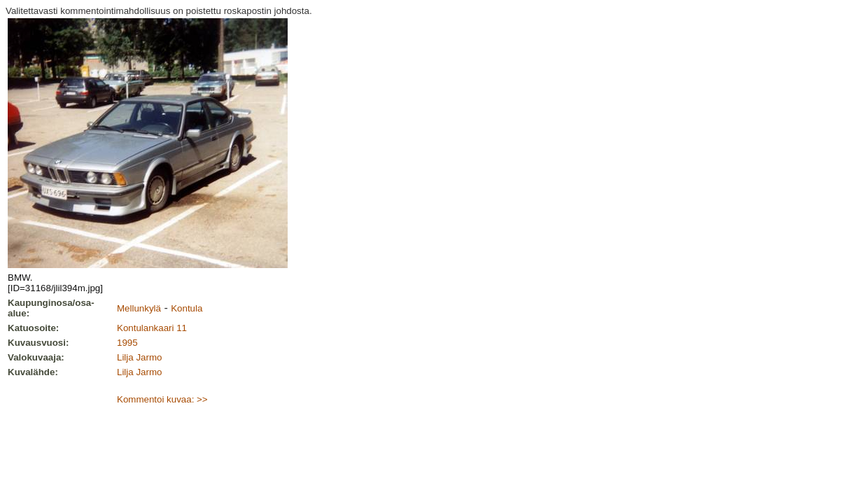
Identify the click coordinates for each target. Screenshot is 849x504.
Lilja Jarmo (139, 357)
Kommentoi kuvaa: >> (162, 399)
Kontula (187, 308)
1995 (127, 343)
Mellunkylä (139, 308)
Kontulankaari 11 (152, 328)
